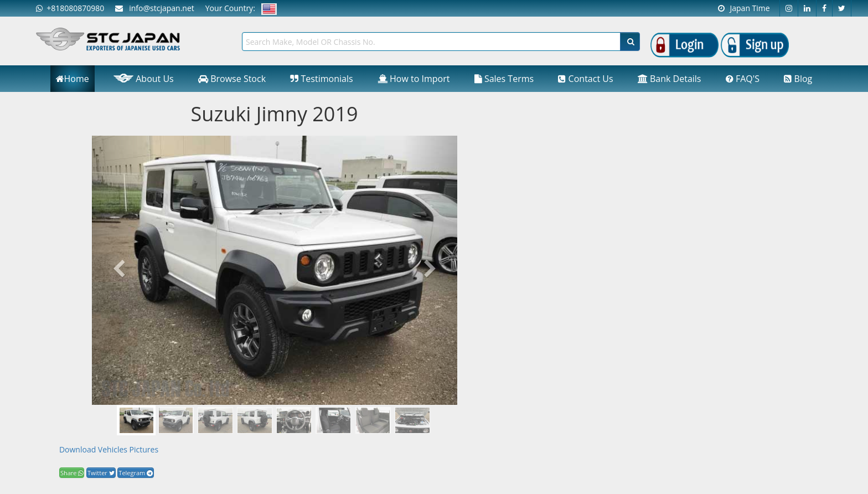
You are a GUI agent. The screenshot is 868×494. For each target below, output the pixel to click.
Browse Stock (232, 79)
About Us (144, 79)
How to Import (414, 79)
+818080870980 (70, 8)
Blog (798, 79)
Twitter (101, 473)
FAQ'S (743, 79)
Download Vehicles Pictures (109, 449)
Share (72, 473)
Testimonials (321, 79)
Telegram (136, 473)
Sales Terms (504, 79)
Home (73, 79)
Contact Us (585, 79)
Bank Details (670, 79)
